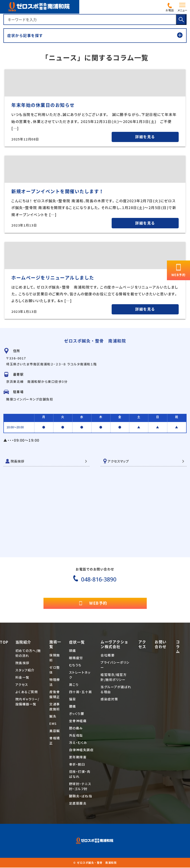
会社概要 (108, 656)
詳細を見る (145, 137)
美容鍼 (55, 731)
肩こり (74, 685)
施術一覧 (55, 645)
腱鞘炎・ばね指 (81, 797)
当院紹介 (23, 643)
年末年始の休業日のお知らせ (43, 105)
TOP (4, 643)
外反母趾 (76, 736)
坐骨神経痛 (78, 721)
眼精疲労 (76, 658)
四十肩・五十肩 (81, 692)
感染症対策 (109, 700)
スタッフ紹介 (25, 671)
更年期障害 (78, 758)
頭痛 (73, 651)
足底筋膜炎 (78, 804)
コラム (178, 647)
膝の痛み (76, 729)
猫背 (73, 700)
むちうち (75, 666)
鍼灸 (53, 717)
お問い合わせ (161, 645)
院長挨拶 (18, 461)
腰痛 (73, 707)
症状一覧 (77, 643)
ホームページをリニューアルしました (53, 278)
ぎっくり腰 (77, 714)
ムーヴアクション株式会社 (114, 645)
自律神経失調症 (81, 750)
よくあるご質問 (27, 692)
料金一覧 (22, 678)
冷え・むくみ (78, 743)
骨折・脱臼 (77, 765)
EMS (53, 724)
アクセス (22, 685)
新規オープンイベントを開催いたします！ (58, 191)
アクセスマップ (120, 461)
